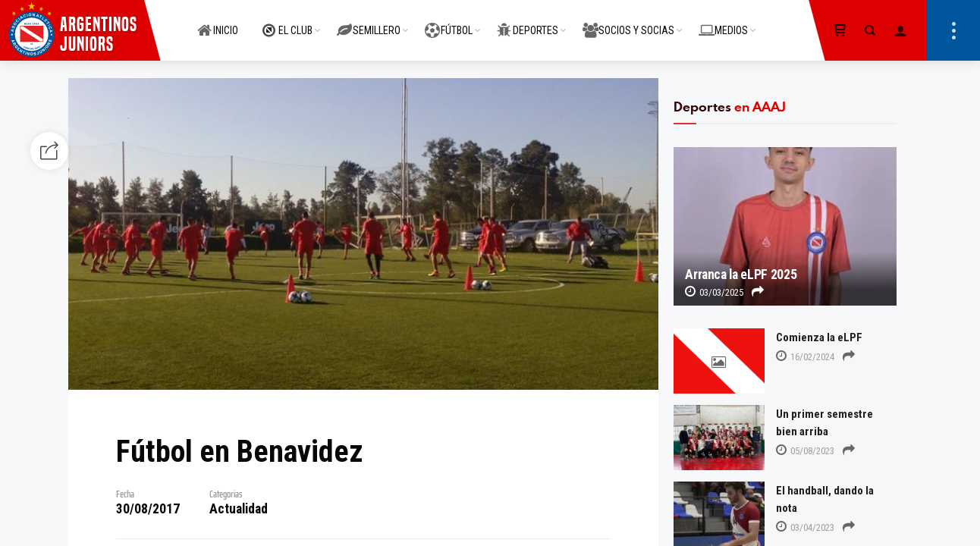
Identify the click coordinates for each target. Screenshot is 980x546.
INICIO (218, 22)
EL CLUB (287, 22)
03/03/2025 (714, 292)
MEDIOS (723, 22)
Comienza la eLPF (819, 337)
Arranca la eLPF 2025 (741, 275)
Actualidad (239, 509)
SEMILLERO (369, 22)
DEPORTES (528, 22)
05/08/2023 (805, 451)
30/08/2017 (148, 509)
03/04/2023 (805, 527)
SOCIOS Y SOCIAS (628, 22)
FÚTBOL (449, 22)
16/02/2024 (805, 357)
